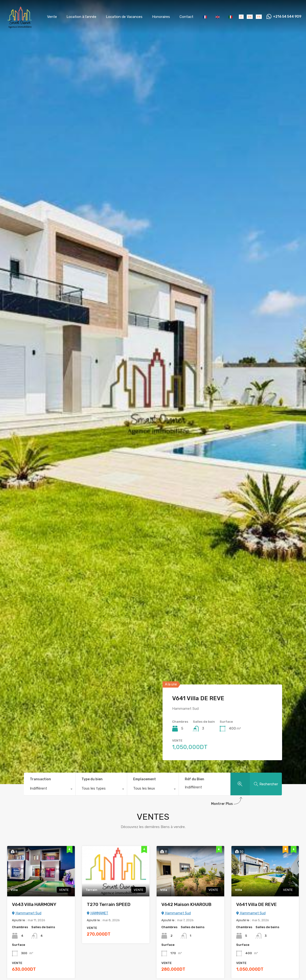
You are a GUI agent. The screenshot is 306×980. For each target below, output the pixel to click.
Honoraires (161, 17)
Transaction (40, 779)
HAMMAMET (98, 913)
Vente (52, 17)
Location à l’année (81, 17)
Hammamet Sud (27, 913)
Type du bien (92, 779)
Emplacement (145, 779)
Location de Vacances (124, 17)
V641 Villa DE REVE (198, 698)
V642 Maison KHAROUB (186, 904)
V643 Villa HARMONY (34, 904)
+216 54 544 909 (287, 17)
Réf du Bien (194, 779)
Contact (186, 17)
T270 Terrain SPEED (109, 904)
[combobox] (50, 790)
